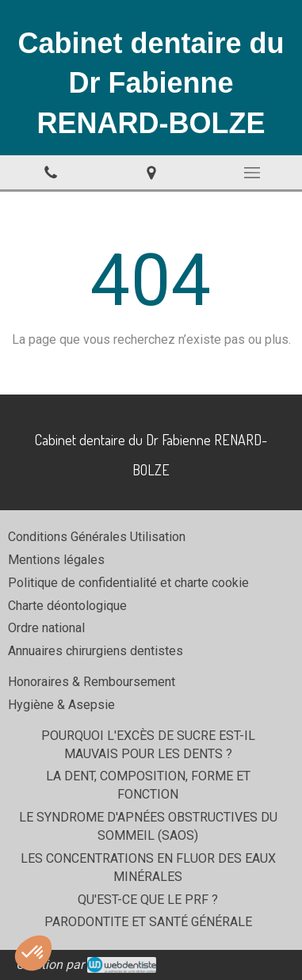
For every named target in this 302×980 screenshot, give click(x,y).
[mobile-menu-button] (252, 173)
